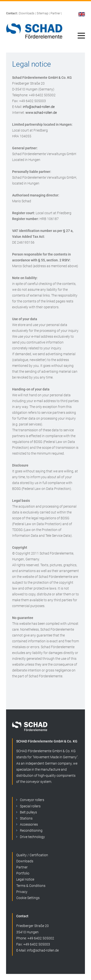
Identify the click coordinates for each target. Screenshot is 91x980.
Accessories (29, 824)
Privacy (22, 892)
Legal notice (25, 879)
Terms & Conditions (31, 886)
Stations (26, 818)
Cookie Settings (28, 898)
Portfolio (23, 873)
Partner (55, 13)
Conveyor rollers (32, 800)
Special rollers (30, 806)
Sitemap (42, 13)
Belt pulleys (28, 812)
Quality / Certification (32, 855)
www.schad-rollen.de (41, 113)
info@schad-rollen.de (39, 107)
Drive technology (32, 837)
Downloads (27, 13)
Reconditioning (31, 830)
